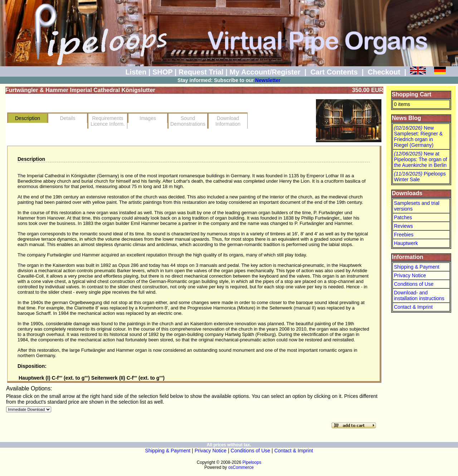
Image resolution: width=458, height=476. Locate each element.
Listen (136, 72)
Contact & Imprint (413, 307)
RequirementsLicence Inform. (108, 121)
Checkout (384, 72)
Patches (403, 217)
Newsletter (268, 80)
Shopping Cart (411, 94)
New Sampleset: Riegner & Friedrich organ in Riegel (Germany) (418, 136)
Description (28, 118)
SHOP (162, 72)
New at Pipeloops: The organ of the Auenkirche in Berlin (420, 159)
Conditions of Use (414, 284)
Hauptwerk (406, 243)
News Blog (406, 118)
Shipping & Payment (417, 267)
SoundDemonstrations (188, 121)
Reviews (403, 226)
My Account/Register (265, 72)
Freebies (404, 235)
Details (68, 118)
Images (148, 118)
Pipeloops (252, 462)
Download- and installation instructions (419, 295)
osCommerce (241, 467)
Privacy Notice (410, 275)
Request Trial (201, 72)
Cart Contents (334, 72)
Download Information (228, 121)
